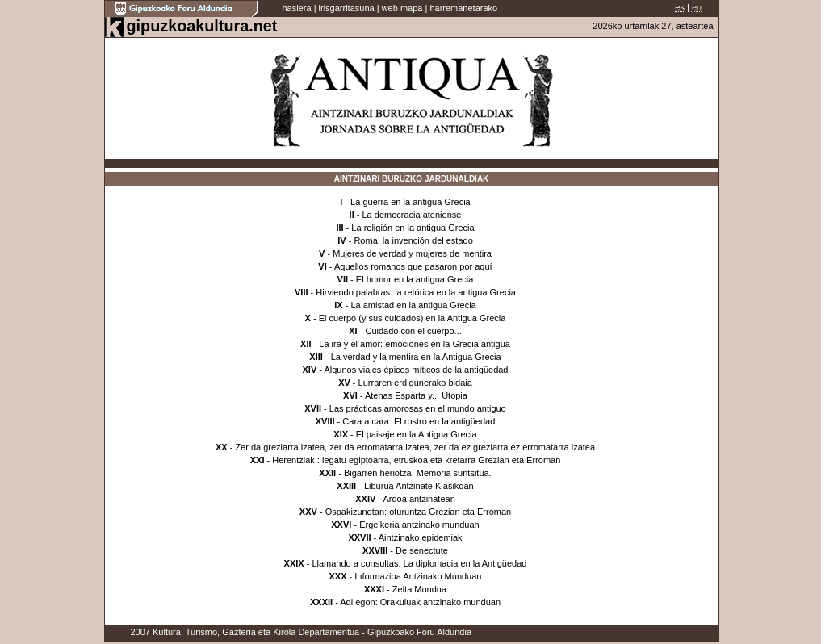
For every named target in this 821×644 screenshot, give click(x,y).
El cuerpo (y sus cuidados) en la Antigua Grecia (413, 318)
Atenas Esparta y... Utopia (416, 395)
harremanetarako (463, 8)
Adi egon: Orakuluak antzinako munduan (420, 602)
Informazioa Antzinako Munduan (418, 576)
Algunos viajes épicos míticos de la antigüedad (416, 370)
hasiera (297, 8)
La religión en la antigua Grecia (413, 228)
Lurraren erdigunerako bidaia (415, 383)
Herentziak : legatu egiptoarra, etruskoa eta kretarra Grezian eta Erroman (416, 460)
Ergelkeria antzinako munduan (419, 525)
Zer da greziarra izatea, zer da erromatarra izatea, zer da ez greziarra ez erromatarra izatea (415, 447)
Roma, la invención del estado (413, 240)
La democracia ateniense (411, 215)
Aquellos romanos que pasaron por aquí (413, 266)
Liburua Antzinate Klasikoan (419, 486)
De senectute (422, 550)
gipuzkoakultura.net (202, 26)
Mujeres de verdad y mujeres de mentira (412, 253)
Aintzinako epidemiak (421, 537)
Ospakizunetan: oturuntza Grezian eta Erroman (419, 512)
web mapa (402, 8)
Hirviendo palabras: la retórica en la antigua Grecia (416, 292)
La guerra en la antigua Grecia (410, 202)
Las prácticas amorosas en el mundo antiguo (418, 408)
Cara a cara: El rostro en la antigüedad (419, 421)
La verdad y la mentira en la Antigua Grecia (416, 357)
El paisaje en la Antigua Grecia (417, 434)
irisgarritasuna (347, 8)
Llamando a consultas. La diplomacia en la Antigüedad (419, 563)
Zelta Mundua (419, 589)
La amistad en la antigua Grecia (413, 305)
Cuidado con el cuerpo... (413, 331)
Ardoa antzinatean (419, 499)
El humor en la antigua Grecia (415, 279)
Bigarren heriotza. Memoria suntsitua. (418, 473)
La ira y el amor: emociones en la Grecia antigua (415, 344)
